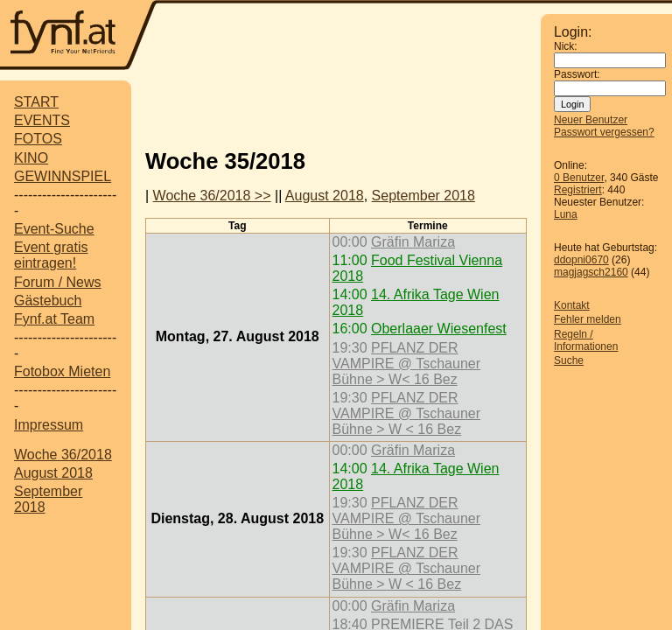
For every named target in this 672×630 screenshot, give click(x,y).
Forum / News (58, 282)
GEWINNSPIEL (63, 176)
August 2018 (53, 473)
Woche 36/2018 (63, 455)
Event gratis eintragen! (51, 255)
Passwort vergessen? (604, 132)
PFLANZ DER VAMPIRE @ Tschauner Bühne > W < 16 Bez (407, 413)
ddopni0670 (581, 260)
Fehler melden (588, 319)
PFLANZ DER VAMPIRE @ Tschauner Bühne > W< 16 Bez (407, 364)
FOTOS (38, 139)
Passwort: (577, 74)
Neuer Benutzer (591, 120)
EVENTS (42, 120)
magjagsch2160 (591, 272)
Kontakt (572, 305)
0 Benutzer (579, 178)
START (36, 102)
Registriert (578, 190)
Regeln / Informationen (586, 340)
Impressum (49, 425)
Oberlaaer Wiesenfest (439, 329)
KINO (31, 158)
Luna (566, 214)
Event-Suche (54, 229)
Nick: (566, 46)
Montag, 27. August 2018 (238, 336)
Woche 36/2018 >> (212, 196)
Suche (569, 360)
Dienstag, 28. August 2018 (237, 518)
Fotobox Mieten (62, 371)
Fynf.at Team (54, 319)
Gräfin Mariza (413, 242)
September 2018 (423, 196)
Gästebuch (48, 301)
